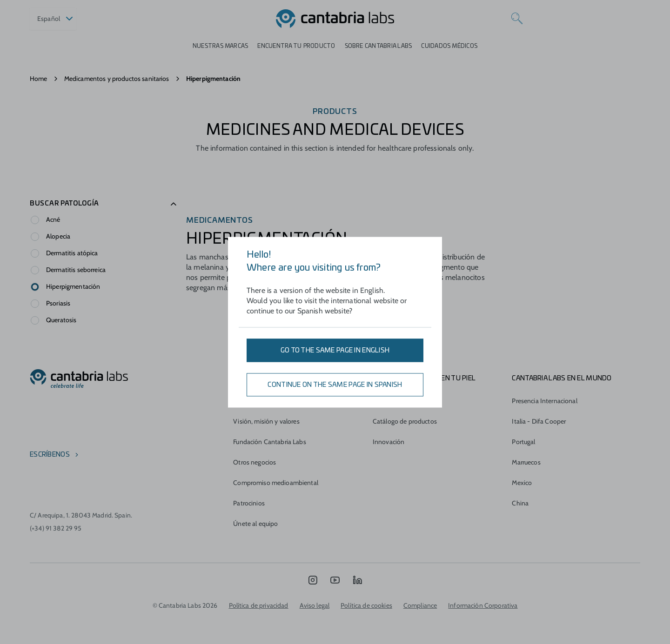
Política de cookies (366, 605)
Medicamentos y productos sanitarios (117, 79)
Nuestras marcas (221, 46)
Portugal (523, 442)
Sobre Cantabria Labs (379, 46)
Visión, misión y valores (266, 421)
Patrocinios (249, 503)
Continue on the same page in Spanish (335, 385)
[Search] (517, 19)
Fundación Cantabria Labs (269, 442)
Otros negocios (255, 462)
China (520, 503)
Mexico (522, 483)
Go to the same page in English (335, 350)
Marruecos (526, 462)
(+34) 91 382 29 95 (56, 528)
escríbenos (50, 455)
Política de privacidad (259, 605)
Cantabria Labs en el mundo (562, 378)
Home (39, 79)
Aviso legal (315, 605)
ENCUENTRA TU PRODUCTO (296, 46)
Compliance (420, 605)
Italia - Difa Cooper (539, 421)
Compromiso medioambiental (276, 483)
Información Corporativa (483, 605)
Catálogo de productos (405, 421)
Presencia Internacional (544, 401)
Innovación (389, 442)
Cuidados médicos (449, 46)
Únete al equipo (255, 524)
